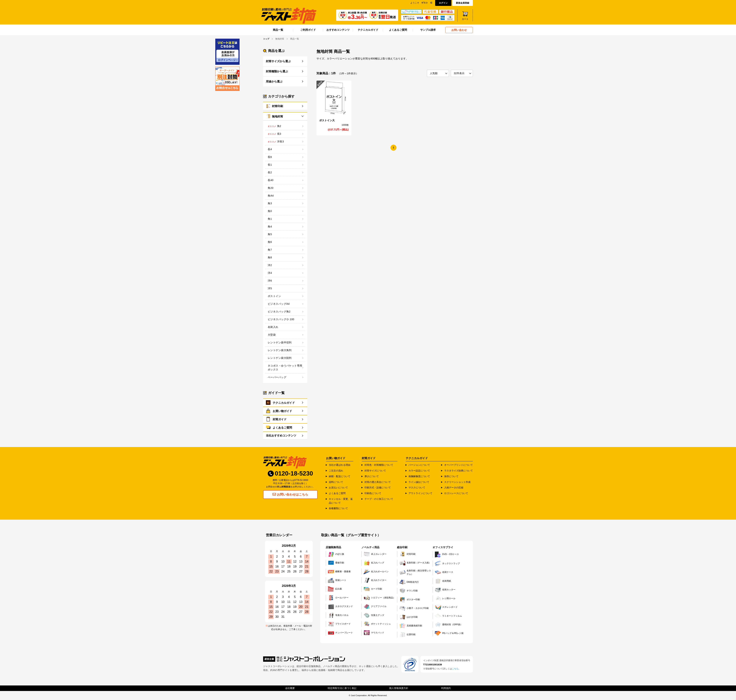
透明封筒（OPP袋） (448, 625)
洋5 (270, 288)
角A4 (271, 195)
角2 (279, 126)
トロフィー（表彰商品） (379, 598)
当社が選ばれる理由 (340, 465)
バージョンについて (419, 465)
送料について (336, 482)
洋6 (270, 280)
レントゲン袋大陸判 (280, 358)
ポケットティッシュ (377, 624)
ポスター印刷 (410, 600)
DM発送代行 (409, 582)
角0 (270, 211)
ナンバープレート (340, 633)
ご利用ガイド (308, 30)
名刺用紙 (443, 581)
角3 (270, 203)
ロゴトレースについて (456, 493)
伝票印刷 (407, 634)
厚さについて (372, 476)
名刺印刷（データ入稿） (415, 563)
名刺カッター (445, 590)
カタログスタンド (340, 607)
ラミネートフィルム (448, 616)
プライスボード (339, 624)
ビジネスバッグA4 (279, 304)
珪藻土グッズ (374, 615)
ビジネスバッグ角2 (279, 311)
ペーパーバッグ (277, 377)
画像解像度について (419, 476)
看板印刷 (336, 563)
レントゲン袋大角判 (280, 350)
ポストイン (274, 296)
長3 (279, 134)
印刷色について (373, 493)
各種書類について (338, 508)
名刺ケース (444, 572)
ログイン (443, 3)
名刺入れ (273, 327)
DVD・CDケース (447, 554)
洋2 (270, 265)
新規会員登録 (463, 3)
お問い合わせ (459, 30)
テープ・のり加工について (379, 499)
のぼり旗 (336, 554)
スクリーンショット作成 (457, 482)
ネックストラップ (447, 563)
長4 (270, 149)
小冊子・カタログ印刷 (414, 608)
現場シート (337, 580)
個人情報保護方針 (399, 688)
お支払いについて (338, 488)
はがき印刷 (408, 617)
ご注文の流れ (336, 470)
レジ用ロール (445, 598)
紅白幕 (335, 589)
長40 (271, 180)
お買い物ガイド (282, 411)
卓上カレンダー (375, 554)
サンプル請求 (428, 30)
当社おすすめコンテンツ (281, 435)
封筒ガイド (280, 419)
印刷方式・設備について (378, 488)
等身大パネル (338, 615)
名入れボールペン (376, 572)
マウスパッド (374, 633)
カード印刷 (373, 589)
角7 (270, 250)
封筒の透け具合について (378, 482)
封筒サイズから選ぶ (278, 61)
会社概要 (290, 688)
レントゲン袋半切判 (280, 342)
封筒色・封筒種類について (379, 465)
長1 (270, 165)
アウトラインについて (420, 493)
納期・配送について (340, 476)
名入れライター (375, 580)
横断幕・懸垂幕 (339, 572)
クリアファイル (375, 607)
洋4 (270, 273)
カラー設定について (419, 470)
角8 (270, 257)
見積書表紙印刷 (411, 626)
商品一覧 (278, 30)
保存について (451, 476)
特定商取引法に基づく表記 (342, 688)
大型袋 (272, 335)
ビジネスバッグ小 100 (281, 319)
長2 (270, 172)
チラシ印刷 (408, 591)
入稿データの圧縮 (454, 488)
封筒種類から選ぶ (277, 71)
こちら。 (456, 669)
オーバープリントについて (459, 465)
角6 (270, 242)
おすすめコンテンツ (338, 30)
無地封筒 (277, 116)
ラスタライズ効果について (459, 470)
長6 (270, 157)
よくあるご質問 (398, 30)
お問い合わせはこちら (290, 495)
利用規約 (446, 688)
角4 (270, 226)
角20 (271, 188)
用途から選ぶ (274, 81)
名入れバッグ (374, 563)
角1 (270, 219)
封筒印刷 (277, 106)
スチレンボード (446, 607)
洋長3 (281, 141)
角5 (270, 234)
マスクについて (417, 488)
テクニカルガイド (368, 30)
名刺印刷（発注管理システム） (415, 572)
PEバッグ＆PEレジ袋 (449, 633)
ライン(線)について (419, 482)
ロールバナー (338, 598)
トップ (266, 39)
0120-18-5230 (290, 474)
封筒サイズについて (375, 470)
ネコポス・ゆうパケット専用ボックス (285, 367)
